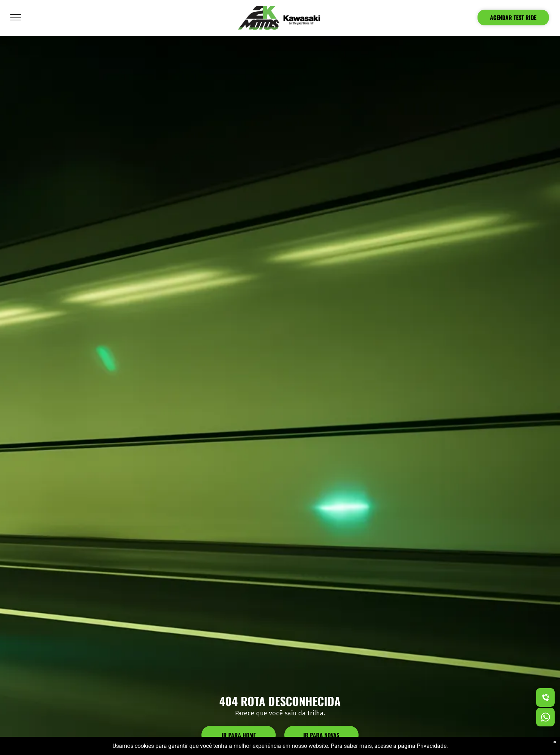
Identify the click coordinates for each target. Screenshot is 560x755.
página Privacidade (422, 746)
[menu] (16, 17)
